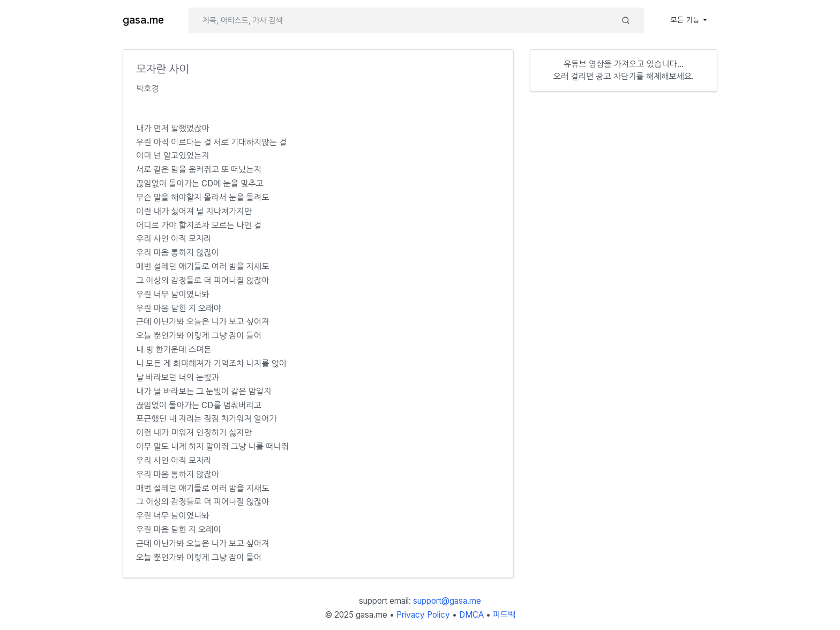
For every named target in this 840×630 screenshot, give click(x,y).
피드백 (504, 615)
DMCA (471, 615)
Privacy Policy (423, 615)
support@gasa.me (447, 601)
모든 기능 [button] (686, 20)
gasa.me (143, 20)
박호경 (148, 89)
